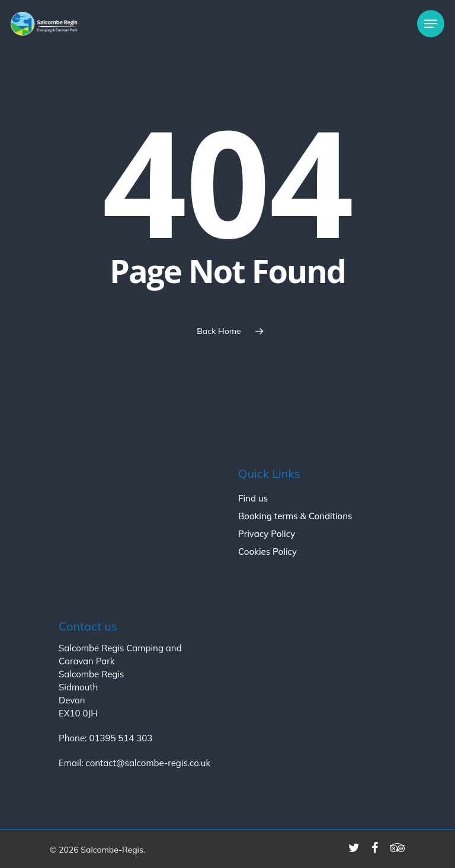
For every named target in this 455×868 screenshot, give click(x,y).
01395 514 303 (121, 738)
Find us (253, 498)
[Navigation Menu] (431, 24)
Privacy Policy (267, 534)
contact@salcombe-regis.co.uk (148, 763)
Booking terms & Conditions (295, 516)
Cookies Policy (267, 552)
